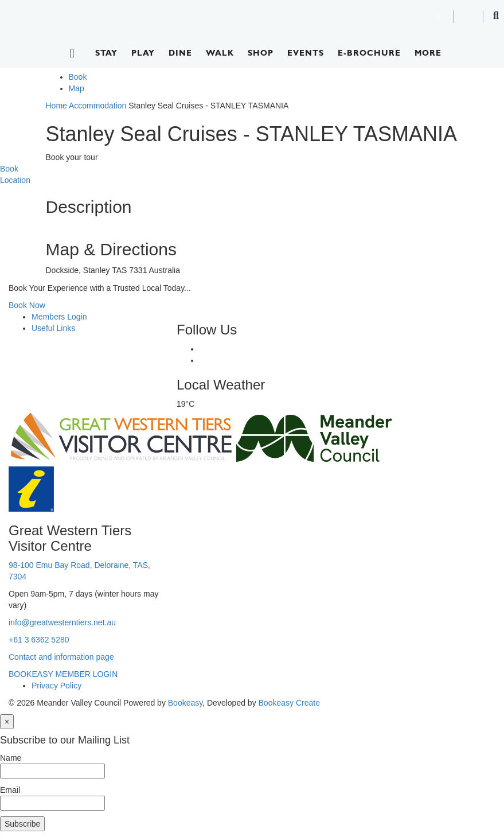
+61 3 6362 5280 (39, 640)
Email (10, 790)
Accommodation (97, 106)
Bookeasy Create (289, 703)
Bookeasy (185, 703)
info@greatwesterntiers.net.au (62, 622)
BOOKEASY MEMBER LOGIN (63, 674)
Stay (106, 53)
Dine (180, 53)
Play (143, 53)
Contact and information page (61, 657)
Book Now (27, 305)
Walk (220, 53)
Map (77, 88)
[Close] (7, 722)
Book (78, 77)
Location (15, 180)
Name (11, 758)
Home (56, 106)
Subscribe (22, 824)
